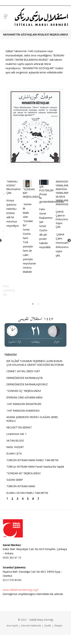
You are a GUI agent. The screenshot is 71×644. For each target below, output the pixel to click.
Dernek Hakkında (31, 625)
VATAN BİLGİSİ (15, 440)
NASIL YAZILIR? (15, 447)
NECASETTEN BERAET (19, 427)
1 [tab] (33, 304)
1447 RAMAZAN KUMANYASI (23, 410)
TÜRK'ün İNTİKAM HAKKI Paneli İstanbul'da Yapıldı (35, 466)
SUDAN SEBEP (15, 480)
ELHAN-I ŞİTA (14, 453)
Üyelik (48, 625)
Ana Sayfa (12, 625)
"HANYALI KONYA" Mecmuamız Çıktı (12, 187)
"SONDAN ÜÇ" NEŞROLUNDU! (24, 391)
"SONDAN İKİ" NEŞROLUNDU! (24, 473)
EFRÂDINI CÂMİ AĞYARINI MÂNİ (24, 397)
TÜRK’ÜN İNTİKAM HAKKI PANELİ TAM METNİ (32, 460)
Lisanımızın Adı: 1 (17, 434)
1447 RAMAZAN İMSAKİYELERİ (24, 404)
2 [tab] (38, 304)
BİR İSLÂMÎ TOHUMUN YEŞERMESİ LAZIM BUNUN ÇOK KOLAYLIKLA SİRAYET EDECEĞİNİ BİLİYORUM (35, 363)
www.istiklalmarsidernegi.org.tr (21, 590)
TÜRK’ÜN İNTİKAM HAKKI (21, 486)
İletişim (58, 625)
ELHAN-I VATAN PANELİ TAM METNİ (27, 493)
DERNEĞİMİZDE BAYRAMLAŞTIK (25, 378)
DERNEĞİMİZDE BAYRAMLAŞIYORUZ (27, 384)
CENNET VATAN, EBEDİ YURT (23, 371)
